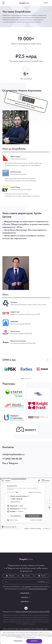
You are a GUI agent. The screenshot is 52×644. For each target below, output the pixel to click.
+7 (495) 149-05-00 (12, 459)
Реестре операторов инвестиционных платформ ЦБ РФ (33, 612)
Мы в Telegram (10, 463)
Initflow (33, 639)
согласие (28, 587)
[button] (48, 360)
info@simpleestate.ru (13, 454)
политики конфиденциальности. (38, 589)
